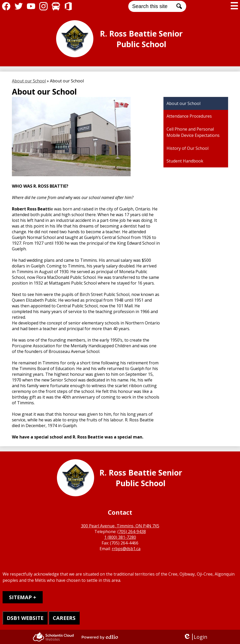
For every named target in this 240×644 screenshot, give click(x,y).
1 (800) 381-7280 (120, 537)
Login (195, 637)
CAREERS (64, 618)
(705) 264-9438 (132, 532)
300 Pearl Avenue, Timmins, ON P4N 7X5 (120, 526)
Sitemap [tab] (20, 597)
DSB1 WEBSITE (25, 618)
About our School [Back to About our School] (29, 81)
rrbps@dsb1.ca (126, 549)
